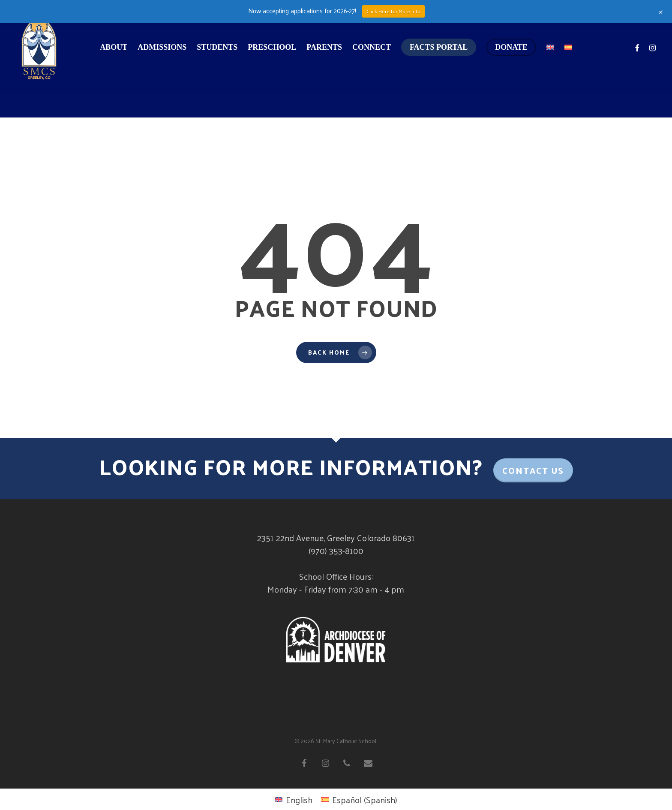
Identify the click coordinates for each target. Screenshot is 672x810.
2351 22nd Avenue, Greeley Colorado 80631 (336, 538)
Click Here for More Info (393, 11)
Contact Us (533, 470)
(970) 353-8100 (336, 551)
